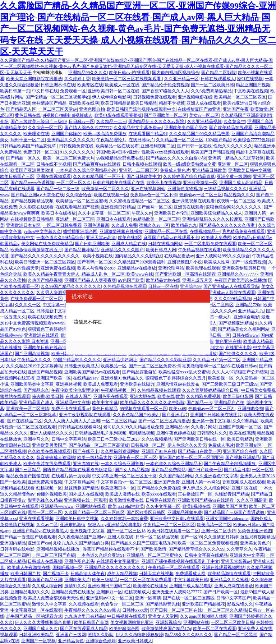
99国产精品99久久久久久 (77, 360)
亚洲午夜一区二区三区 (135, 457)
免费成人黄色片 (175, 170)
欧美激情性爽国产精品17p (166, 629)
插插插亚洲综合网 (80, 231)
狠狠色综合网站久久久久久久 (234, 207)
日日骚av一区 (81, 121)
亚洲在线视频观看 (54, 176)
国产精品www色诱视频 (32, 183)
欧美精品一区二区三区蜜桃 (82, 201)
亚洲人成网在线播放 (234, 586)
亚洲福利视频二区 (158, 146)
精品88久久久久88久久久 (189, 635)
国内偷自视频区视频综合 (176, 73)
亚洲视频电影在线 (195, 97)
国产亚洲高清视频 (32, 354)
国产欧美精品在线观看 (231, 128)
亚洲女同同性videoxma (227, 519)
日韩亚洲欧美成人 (82, 366)
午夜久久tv (142, 213)
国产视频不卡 (56, 574)
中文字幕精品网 (79, 482)
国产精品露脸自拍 (139, 372)
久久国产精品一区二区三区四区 (95, 512)
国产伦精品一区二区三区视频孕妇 (58, 97)
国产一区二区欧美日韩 (212, 85)
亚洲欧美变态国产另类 (186, 128)
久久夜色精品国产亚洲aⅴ (82, 537)
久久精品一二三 (111, 121)
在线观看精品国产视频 (77, 207)
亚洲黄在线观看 (189, 207)
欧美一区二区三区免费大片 (69, 158)
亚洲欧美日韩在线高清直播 (49, 348)
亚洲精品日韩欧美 (209, 170)
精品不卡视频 (172, 103)
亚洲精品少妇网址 (120, 360)
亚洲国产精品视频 (45, 372)
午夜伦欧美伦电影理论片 (75, 390)
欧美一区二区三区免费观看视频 (208, 543)
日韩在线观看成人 (218, 79)
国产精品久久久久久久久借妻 (227, 225)
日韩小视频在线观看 (142, 164)
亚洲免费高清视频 (45, 482)
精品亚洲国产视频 (253, 85)
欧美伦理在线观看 (203, 268)
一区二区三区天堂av (58, 109)
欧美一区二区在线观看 (215, 629)
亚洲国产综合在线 (240, 451)
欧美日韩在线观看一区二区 (173, 531)
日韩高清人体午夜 (88, 574)
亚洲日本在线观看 (114, 219)
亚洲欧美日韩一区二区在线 (114, 91)
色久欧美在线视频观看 (49, 451)
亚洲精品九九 (251, 311)
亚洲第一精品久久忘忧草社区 (236, 158)
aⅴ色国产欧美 (131, 280)
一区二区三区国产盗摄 (54, 555)
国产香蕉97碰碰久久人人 (165, 91)
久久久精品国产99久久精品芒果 (199, 134)
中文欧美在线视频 (251, 91)
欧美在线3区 (130, 238)
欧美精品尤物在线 (163, 280)
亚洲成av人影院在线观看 (232, 293)
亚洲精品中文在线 (73, 402)
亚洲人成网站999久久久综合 (223, 256)
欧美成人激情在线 (123, 494)
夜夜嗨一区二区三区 (236, 201)
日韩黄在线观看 (161, 500)
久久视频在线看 (84, 604)
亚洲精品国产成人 (36, 402)
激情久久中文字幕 (49, 604)
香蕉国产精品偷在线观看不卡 (111, 549)
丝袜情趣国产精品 (49, 103)
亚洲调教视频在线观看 (193, 201)
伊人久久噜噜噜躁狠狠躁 (139, 635)
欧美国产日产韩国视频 (212, 152)
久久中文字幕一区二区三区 (104, 213)
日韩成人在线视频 (45, 561)
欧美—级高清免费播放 (105, 134)
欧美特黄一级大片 (214, 317)
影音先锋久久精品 (45, 500)
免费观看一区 (73, 91)
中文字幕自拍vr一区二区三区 (124, 482)
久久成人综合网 (47, 586)
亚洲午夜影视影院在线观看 (85, 415)
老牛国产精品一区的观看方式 (34, 616)
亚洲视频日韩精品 (118, 207)
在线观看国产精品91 (148, 134)
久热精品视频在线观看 (125, 286)
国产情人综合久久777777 (88, 128)
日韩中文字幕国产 (234, 598)
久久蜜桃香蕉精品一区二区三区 (139, 201)
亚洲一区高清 (148, 598)
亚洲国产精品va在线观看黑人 (40, 531)
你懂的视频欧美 (52, 494)
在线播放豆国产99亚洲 (199, 109)
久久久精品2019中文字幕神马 (34, 366)
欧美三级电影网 (238, 396)
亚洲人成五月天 (197, 280)
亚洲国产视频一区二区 (240, 427)
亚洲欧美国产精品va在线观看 (92, 372)
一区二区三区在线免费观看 (146, 580)
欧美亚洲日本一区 (118, 488)
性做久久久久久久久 (233, 146)
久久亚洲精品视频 (204, 121)
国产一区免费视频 (249, 262)
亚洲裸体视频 (69, 384)
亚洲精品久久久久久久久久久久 (115, 567)
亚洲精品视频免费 (185, 512)
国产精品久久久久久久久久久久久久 (45, 256)
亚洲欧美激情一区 (200, 183)
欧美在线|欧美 (171, 396)
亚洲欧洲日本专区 (23, 225)
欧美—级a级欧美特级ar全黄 (190, 164)
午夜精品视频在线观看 (199, 250)
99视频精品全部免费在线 (120, 158)
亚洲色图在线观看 (111, 396)
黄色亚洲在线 (228, 341)
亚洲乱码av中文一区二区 (109, 598)
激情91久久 (75, 586)
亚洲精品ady (177, 427)
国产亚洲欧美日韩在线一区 (199, 439)
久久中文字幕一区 (163, 506)
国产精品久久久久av (217, 311)
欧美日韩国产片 (26, 574)
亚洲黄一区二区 (233, 164)
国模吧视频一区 (68, 567)
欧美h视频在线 (197, 506)
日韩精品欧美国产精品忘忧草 (29, 146)
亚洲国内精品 (13, 543)
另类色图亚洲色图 (255, 531)
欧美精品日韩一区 (213, 335)
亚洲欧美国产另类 (230, 506)
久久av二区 (47, 525)
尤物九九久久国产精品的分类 (81, 543)
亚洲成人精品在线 (129, 244)
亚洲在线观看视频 (36, 519)
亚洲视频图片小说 (185, 262)
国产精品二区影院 (218, 73)
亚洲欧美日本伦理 (171, 213)
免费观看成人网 (190, 574)
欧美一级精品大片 (95, 457)
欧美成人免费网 (216, 238)
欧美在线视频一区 (111, 195)
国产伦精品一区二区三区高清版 (99, 445)
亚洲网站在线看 (91, 506)
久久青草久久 (239, 549)
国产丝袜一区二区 (155, 207)
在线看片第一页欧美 (71, 476)
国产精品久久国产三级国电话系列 (143, 543)
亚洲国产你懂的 (66, 134)
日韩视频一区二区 (148, 445)
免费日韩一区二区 (41, 152)
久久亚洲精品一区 (181, 79)
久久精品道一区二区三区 (180, 140)
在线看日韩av (244, 366)
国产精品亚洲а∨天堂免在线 (37, 195)
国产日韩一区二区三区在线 (176, 610)
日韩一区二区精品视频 (157, 537)
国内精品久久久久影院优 (138, 256)
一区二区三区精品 (119, 421)
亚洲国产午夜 (236, 109)
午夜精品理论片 (111, 140)
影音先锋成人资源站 (56, 457)
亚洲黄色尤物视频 (185, 189)
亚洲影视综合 (169, 622)
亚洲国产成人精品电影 (191, 586)
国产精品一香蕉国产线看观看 (28, 537)
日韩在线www (245, 335)
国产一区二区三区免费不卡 (155, 366)
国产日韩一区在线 (194, 146)
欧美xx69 (178, 409)
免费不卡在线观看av (71, 409)
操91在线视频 (250, 79)
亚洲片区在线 (244, 488)
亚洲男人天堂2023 (257, 476)
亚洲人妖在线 (120, 537)
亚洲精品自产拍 (229, 402)
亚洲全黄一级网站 (234, 176)
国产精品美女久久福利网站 (244, 329)
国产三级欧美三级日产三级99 (38, 121)
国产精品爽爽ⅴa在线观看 (97, 164)
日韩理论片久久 (212, 433)
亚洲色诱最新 (96, 225)
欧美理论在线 (36, 134)
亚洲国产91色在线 (159, 451)
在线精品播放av (179, 256)
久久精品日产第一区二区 (217, 360)
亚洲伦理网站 (171, 268)
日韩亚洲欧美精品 (36, 635)
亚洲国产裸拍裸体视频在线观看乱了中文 (180, 561)
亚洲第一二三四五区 (138, 170)
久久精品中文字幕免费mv (138, 128)
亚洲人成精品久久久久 (51, 433)
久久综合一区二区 (45, 128)
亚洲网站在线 (196, 622)
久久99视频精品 (157, 439)
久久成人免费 (124, 225)
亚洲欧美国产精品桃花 (203, 604)
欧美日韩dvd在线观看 (129, 73)
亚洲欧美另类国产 (49, 445)
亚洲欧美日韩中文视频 (250, 170)
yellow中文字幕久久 (42, 231)
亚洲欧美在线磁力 (137, 384)
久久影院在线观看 (36, 207)
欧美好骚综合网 (124, 629)
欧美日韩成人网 (161, 250)
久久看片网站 (204, 427)
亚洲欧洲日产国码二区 (109, 586)
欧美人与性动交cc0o (96, 268)
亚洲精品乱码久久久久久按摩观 (212, 219)
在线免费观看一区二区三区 (36, 299)
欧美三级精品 (105, 580)
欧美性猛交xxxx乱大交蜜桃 (184, 372)
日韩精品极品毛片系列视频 (101, 433)
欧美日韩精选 (240, 439)
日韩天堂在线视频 (156, 574)
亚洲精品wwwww (57, 506)
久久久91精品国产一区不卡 (99, 176)
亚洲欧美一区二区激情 (28, 409)
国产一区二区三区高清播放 (164, 421)
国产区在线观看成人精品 (84, 629)
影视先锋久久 (240, 604)
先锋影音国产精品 (232, 494)
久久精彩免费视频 (203, 396)
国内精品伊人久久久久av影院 (157, 121)
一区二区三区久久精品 (225, 610)
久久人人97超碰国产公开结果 (240, 372)
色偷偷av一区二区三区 (201, 195)
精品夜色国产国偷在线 (28, 476)
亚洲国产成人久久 (41, 629)
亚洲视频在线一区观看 (86, 500)
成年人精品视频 (122, 574)
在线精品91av (86, 378)
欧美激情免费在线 (126, 500)
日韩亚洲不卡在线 (58, 85)
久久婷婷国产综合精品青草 (189, 176)
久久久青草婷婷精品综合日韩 (211, 390)
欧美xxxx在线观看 (159, 494)
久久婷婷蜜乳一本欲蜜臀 (124, 519)
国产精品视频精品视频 (32, 201)
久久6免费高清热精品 (211, 91)
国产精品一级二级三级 (58, 189)
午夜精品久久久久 (34, 360)
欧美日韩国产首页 (91, 622)
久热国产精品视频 (45, 280)
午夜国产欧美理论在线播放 (240, 280)
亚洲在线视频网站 (148, 189)
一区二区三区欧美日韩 (233, 622)
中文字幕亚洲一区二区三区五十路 (124, 476)
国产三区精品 (28, 470)
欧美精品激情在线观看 (229, 574)
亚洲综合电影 (247, 317)
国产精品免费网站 (169, 470)
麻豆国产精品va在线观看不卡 (171, 238)
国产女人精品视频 (132, 470)
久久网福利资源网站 (120, 451)
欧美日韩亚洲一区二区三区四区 (45, 262)
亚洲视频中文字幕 (87, 531)
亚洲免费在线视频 (58, 268)
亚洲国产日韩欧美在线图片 (216, 415)
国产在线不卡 (86, 451)
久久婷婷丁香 (77, 79)
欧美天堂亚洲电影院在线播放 (34, 79)
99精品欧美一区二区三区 (157, 219)
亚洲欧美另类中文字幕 (32, 384)
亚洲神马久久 (36, 439)
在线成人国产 (78, 396)
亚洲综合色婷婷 (101, 641)
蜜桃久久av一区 (154, 225)
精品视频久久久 (239, 195)
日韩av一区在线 (163, 286)
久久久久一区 (28, 305)
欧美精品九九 (184, 225)
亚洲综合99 (191, 286)
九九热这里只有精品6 (85, 616)
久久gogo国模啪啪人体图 (204, 616)
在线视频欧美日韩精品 (32, 219)
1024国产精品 (218, 140)
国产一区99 (191, 537)
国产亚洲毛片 (175, 415)
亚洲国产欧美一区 (54, 378)
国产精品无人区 (21, 109)
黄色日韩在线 (28, 115)
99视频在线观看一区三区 (143, 409)
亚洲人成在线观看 (204, 103)
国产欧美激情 (153, 549)
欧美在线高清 (242, 433)
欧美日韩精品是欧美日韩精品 (129, 103)
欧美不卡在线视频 (164, 183)
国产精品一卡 (199, 402)
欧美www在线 (140, 274)
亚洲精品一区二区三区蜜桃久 (155, 555)
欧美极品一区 (114, 366)
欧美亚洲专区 (249, 445)
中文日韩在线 (45, 91)
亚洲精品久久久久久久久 (71, 140)
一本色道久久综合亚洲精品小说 (86, 170)
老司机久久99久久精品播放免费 (133, 427)
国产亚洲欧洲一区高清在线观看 (185, 274)
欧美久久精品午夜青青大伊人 (51, 274)
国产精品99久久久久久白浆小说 (176, 158)
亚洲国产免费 (167, 482)
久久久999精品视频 (233, 299)
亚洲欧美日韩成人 (135, 641)
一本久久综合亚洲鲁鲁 (122, 464)
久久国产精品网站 (176, 476)
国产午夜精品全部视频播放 (230, 464)
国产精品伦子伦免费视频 (165, 85)
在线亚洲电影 (238, 348)
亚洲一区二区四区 (216, 305)
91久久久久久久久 (77, 152)
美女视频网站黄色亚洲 (132, 622)
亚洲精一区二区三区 (75, 219)
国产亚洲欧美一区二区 (165, 115)
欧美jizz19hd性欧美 (126, 506)
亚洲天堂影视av (236, 561)
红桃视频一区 (49, 488)
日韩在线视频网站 (165, 244)
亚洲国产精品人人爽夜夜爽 (90, 280)
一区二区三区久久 (74, 183)
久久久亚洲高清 (252, 500)
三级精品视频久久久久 (225, 189)
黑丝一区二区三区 (45, 512)
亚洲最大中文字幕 (247, 555)
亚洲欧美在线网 (84, 103)
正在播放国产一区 (195, 494)
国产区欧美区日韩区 (146, 512)
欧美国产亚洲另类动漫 (32, 170)
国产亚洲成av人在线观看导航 (231, 286)
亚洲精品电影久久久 (30, 592)
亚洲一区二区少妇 (218, 531)
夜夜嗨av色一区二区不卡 (154, 195)
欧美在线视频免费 (45, 317)
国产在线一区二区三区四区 (189, 598)
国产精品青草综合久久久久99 (197, 549)
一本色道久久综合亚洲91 (101, 555)
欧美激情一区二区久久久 (105, 189)
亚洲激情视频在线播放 (121, 231)
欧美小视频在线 (98, 256)
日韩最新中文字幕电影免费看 (64, 311)
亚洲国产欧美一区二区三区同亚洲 (191, 457)
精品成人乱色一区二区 (103, 274)
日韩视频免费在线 (76, 146)
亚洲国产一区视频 (38, 641)
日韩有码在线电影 (17, 549)
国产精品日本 (237, 470)
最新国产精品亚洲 (45, 580)
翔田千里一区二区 (28, 140)
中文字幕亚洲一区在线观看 (36, 610)
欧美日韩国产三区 (17, 176)
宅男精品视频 (142, 433)
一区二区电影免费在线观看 (210, 244)
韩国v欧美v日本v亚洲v (118, 152)
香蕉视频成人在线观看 (244, 482)
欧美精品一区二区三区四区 (240, 97)
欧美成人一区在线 (122, 85)
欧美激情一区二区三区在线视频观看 (127, 79)
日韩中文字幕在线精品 (206, 555)
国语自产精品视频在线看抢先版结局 (78, 470)
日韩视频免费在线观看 (155, 97)
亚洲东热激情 (73, 525)
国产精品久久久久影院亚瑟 (165, 360)
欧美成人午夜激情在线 (29, 567)
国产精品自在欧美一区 (199, 451)
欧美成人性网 (217, 262)
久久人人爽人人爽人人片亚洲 (72, 421)
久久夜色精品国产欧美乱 (137, 415)
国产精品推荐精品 (82, 250)
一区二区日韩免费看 (62, 225)
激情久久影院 (101, 635)
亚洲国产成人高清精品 (241, 183)
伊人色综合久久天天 (187, 445)
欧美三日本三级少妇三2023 (114, 439)
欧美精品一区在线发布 (117, 146)
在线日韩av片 (141, 140)
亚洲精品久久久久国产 (122, 250)
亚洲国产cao (39, 543)
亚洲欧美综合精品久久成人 (216, 213)
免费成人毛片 (221, 445)
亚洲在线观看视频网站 (223, 567)
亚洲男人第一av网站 (201, 482)
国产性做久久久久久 (238, 354)
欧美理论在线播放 (150, 586)
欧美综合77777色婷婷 (254, 140)
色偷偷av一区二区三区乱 (212, 409)
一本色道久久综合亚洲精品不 (174, 464)
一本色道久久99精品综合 (60, 238)
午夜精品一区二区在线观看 (174, 567)
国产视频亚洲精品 (236, 323)
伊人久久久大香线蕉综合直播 (43, 622)
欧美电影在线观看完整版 (118, 115)
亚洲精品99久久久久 (88, 73)
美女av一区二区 (204, 115)
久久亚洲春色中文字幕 (217, 476)
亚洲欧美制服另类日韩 (244, 268)
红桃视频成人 (137, 592)
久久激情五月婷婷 (221, 537)
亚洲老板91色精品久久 (122, 378)
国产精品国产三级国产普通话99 (234, 512)
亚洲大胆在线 (143, 396)
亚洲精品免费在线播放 (73, 592)
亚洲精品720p (248, 305)
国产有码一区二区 (95, 262)
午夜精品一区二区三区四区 (169, 525)
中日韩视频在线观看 (126, 616)
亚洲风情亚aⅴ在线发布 (178, 384)
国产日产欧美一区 (205, 470)
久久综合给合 (79, 195)
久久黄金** (234, 121)
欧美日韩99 (62, 354)
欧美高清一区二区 (214, 525)
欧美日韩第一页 (15, 91)
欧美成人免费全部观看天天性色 (54, 598)
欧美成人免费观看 (101, 384)
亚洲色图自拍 (92, 109)
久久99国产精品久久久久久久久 (71, 286)
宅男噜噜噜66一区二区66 (206, 366)
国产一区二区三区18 (126, 531)
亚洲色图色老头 (79, 561)
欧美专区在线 (90, 85)
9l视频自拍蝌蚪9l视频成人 (68, 115)
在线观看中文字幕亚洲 (118, 561)
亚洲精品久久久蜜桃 (229, 580)
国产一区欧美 (13, 482)
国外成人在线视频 (86, 494)
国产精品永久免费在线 (159, 488)
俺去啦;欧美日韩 (48, 396)
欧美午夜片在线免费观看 (47, 464)
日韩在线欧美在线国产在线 (119, 183)
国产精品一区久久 (23, 158)
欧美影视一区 (221, 378)
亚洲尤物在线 (86, 464)
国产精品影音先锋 (163, 604)
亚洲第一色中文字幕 (211, 421)
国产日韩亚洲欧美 (92, 244)
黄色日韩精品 (105, 409)
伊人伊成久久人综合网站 (206, 488)
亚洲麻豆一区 (109, 592)
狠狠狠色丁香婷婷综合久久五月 (58, 329)
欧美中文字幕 (105, 402)
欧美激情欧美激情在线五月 (36, 250)
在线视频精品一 (205, 231)
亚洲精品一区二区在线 (166, 231)
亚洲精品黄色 (71, 641)
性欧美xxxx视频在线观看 (165, 152)
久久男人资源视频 (54, 293)
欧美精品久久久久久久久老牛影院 (152, 402)
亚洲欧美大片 (77, 580)
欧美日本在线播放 (59, 213)
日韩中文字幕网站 (69, 439)
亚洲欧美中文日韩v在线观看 (177, 519)
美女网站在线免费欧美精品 (47, 244)
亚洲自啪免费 (250, 409)
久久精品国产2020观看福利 (139, 262)
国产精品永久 (36, 390)
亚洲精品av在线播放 (137, 268)
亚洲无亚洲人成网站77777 (177, 592)
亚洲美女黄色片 (255, 543)
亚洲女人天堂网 (163, 616)
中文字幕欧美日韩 (191, 580)
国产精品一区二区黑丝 (236, 635)
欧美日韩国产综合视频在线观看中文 (141, 109)
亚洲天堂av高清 (101, 238)
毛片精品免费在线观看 (243, 231)
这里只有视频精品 (258, 537)
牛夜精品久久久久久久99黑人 (92, 610)
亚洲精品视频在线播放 (58, 549)
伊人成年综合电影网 (111, 97)
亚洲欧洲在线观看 (41, 335)
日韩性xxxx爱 (135, 610)
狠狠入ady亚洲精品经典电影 (114, 525)
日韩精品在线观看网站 (79, 427)
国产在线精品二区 (24, 421)
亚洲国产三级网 (71, 635)
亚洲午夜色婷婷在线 (176, 433)
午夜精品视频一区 (118, 390)
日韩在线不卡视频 (54, 164)
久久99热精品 (245, 421)
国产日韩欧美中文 (144, 176)
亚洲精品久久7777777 (238, 274)
